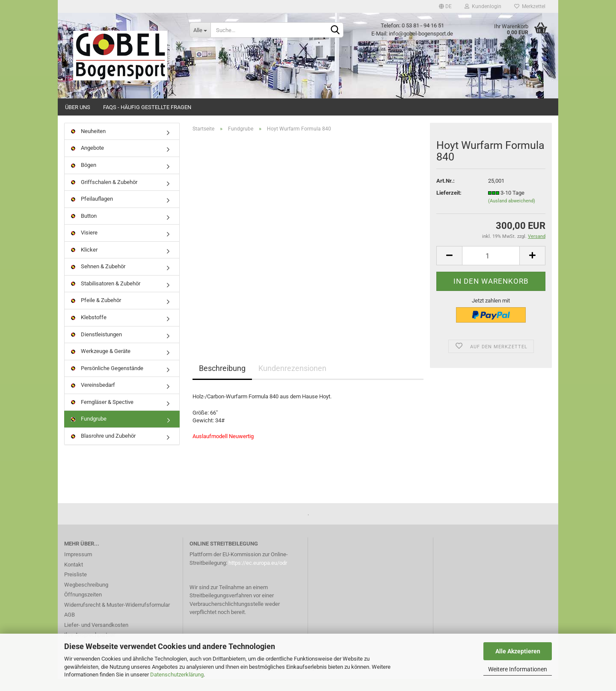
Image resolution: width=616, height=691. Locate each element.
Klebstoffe (89, 329)
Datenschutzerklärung (177, 675)
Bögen (84, 177)
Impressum (78, 566)
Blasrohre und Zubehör (103, 448)
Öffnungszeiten (83, 606)
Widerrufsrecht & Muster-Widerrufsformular (117, 617)
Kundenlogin (483, 6)
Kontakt (74, 577)
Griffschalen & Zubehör (104, 194)
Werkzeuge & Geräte (101, 363)
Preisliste (76, 586)
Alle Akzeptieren (518, 651)
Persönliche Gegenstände (107, 380)
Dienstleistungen (96, 346)
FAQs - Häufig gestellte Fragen (147, 107)
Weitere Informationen (518, 669)
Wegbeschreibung (86, 597)
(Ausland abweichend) (512, 213)
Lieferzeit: (449, 205)
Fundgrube (89, 431)
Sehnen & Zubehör (98, 279)
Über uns (78, 107)
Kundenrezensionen (292, 381)
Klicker (84, 262)
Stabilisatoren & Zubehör (106, 295)
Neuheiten (88, 143)
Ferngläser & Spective (102, 414)
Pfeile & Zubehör (96, 313)
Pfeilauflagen (92, 211)
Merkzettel (530, 6)
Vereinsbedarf (93, 397)
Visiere (84, 245)
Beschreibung (222, 381)
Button (84, 228)
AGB (70, 627)
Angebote (87, 160)
